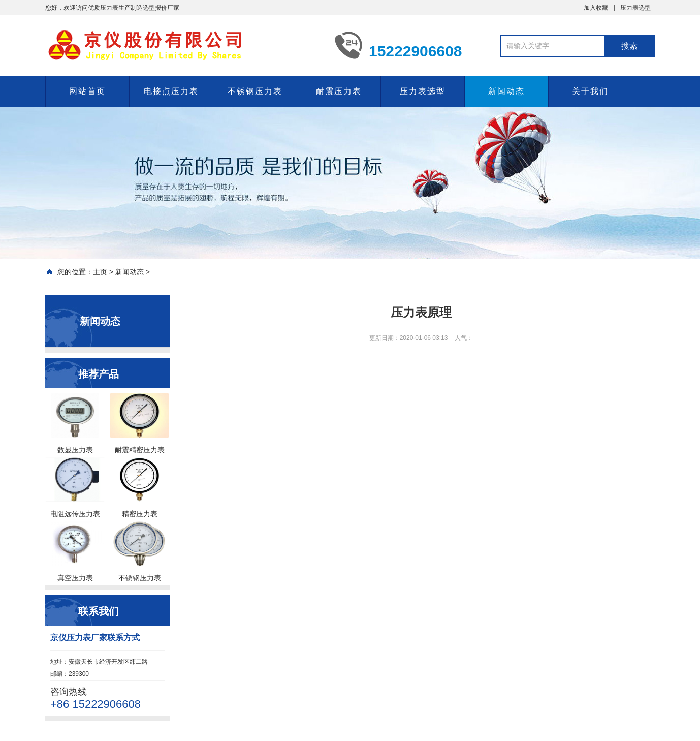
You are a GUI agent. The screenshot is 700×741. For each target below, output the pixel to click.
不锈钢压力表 (255, 91)
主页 (100, 272)
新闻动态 (506, 91)
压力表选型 (635, 8)
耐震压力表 (339, 91)
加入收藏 (596, 8)
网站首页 (87, 91)
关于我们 (590, 91)
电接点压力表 (171, 91)
